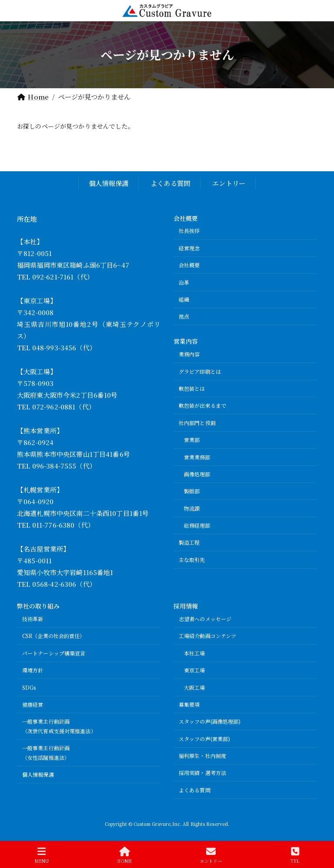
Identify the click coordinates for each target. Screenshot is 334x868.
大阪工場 (194, 687)
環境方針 (33, 670)
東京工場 (194, 670)
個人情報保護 (109, 183)
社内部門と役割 (197, 423)
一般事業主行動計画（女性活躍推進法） (46, 753)
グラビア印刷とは (200, 371)
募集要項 (189, 704)
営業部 (192, 440)
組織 (184, 299)
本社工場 (194, 653)
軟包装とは (192, 388)
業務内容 (189, 354)
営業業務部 (197, 457)
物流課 (192, 508)
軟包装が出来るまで (202, 405)
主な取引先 (192, 560)
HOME (124, 855)
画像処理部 (197, 474)
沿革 (184, 282)
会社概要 (189, 265)
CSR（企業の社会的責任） (54, 636)
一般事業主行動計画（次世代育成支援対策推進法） (59, 726)
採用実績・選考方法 (202, 773)
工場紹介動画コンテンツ (207, 636)
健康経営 (33, 704)
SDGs (29, 687)
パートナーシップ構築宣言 (54, 653)
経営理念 (189, 248)
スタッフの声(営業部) (204, 739)
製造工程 (189, 542)
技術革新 (33, 619)
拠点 (184, 316)
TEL (295, 855)
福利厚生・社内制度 (202, 756)
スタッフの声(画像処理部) (210, 721)
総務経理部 (197, 525)
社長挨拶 (189, 231)
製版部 (192, 491)
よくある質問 (170, 183)
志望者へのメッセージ (205, 619)
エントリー (229, 183)
